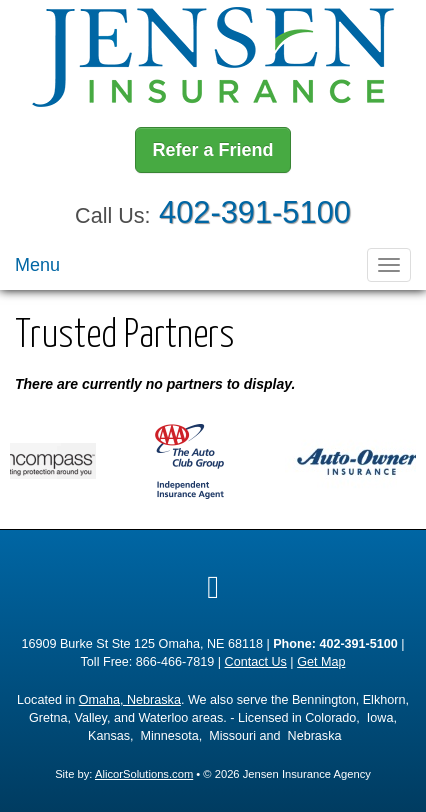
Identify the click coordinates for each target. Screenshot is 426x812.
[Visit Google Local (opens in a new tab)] (213, 587)
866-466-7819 (175, 662)
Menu (37, 265)
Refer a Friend (212, 150)
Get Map (321, 662)
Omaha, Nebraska (130, 700)
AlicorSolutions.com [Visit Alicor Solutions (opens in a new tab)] (144, 774)
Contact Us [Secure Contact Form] (256, 662)
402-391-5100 (255, 212)
